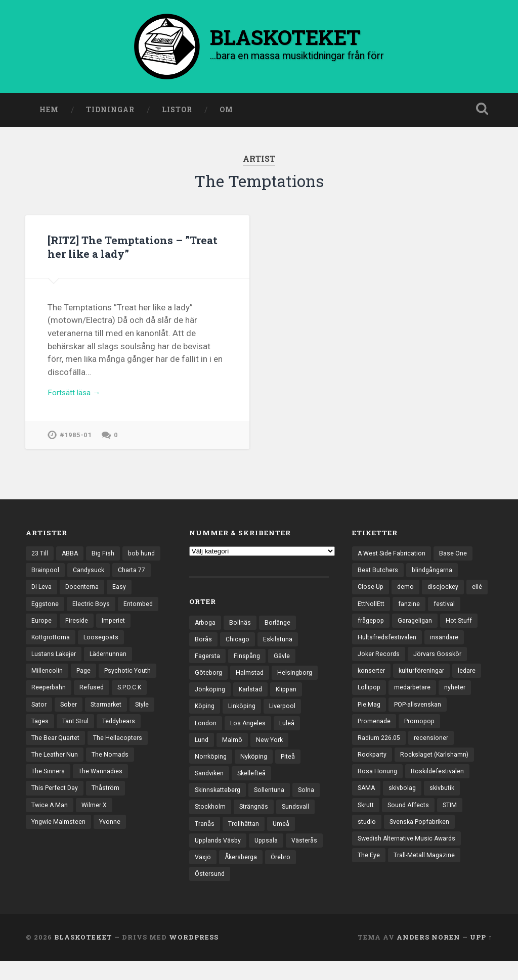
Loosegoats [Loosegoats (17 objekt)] (50, 666)
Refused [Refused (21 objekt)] (44, 718)
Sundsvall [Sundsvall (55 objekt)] (300, 822)
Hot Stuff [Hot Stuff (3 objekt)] (463, 630)
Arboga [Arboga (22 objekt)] (206, 629)
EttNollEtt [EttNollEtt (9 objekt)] (396, 613)
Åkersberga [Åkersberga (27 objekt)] (284, 875)
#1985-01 (76, 441)
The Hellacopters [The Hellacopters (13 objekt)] (122, 771)
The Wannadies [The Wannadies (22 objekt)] (103, 806)
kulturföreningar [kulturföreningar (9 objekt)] (425, 683)
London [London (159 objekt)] (206, 734)
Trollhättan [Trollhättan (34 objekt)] (245, 839)
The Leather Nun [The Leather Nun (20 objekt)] (56, 788)
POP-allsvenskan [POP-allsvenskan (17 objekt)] (421, 718)
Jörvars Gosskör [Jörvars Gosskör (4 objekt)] (441, 666)
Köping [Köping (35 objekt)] (205, 717)
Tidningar (110, 113)
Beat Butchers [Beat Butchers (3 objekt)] (379, 578)
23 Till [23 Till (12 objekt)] (40, 561)
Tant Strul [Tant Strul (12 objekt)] (46, 753)
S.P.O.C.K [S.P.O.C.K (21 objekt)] (83, 718)
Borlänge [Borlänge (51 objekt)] (280, 629)
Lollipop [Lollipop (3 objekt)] (370, 701)
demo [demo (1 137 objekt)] (408, 595)
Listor (177, 113)
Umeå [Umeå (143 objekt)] (283, 839)
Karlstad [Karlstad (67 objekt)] (253, 699)
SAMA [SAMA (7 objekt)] (367, 806)
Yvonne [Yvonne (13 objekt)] (113, 858)
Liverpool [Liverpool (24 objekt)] (287, 717)
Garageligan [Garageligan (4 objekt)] (418, 630)
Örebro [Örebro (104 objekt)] (206, 892)
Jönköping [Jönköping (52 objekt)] (211, 699)
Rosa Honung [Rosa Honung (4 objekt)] (378, 788)
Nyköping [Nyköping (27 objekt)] (257, 770)
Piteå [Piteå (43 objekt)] (293, 770)
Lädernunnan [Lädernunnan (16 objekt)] (51, 683)
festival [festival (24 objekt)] (470, 613)
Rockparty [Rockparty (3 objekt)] (373, 771)
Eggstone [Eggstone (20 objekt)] (73, 613)
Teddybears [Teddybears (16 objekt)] (92, 753)
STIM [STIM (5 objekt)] (455, 823)
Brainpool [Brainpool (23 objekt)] (88, 578)
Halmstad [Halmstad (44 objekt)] (252, 682)
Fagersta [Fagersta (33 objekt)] (208, 664)
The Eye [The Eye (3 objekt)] (369, 876)
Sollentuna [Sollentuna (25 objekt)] (274, 805)
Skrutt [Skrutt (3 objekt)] (367, 823)
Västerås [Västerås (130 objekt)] (208, 875)
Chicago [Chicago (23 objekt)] (239, 647)
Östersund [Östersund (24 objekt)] (246, 892)
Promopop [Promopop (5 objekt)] (423, 735)
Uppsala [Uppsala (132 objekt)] (270, 857)
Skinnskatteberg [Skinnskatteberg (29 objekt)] (220, 805)
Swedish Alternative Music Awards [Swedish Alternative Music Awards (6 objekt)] (409, 858)
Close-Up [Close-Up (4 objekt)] (372, 595)
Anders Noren (428, 956)
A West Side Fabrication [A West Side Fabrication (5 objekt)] (394, 561)
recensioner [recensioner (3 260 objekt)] (435, 753)
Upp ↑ (481, 956)
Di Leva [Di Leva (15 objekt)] (86, 595)
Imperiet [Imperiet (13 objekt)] (44, 648)
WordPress (194, 956)
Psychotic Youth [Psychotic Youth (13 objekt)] (56, 701)
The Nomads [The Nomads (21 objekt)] (113, 788)
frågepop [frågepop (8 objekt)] (372, 630)
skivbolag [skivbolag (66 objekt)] (405, 806)
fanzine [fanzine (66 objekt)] (435, 613)
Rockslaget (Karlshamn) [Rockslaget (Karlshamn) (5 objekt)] (438, 771)
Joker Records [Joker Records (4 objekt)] (380, 666)
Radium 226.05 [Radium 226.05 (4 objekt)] (380, 753)
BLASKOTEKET (83, 956)
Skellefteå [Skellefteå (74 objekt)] (254, 787)
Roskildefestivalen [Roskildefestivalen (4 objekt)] (439, 788)
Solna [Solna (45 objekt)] (311, 805)
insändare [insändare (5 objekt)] (447, 648)
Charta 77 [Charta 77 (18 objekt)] (46, 595)
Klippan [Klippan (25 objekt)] (291, 699)
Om (226, 113)
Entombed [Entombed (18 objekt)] (47, 630)
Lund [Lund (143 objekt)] (202, 752)
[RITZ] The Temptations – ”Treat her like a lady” (120, 249)
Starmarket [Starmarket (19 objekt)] (80, 735)
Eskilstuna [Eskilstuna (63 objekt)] (280, 647)
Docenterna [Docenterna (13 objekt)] (128, 595)
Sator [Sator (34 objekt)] (119, 718)
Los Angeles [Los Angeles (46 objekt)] (250, 734)
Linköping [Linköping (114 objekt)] (244, 717)
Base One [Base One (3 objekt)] (457, 561)
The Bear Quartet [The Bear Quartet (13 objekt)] (57, 771)
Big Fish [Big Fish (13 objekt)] (106, 561)
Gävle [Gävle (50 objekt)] (285, 664)
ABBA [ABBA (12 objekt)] (72, 561)
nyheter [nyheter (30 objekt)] (459, 701)
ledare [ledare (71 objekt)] (472, 683)
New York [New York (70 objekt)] (272, 752)
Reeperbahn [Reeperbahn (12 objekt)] (113, 701)
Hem (49, 113)
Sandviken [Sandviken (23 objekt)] (210, 787)
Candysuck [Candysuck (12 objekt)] (132, 578)
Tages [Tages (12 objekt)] (148, 735)
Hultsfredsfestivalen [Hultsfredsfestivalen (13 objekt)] (388, 648)
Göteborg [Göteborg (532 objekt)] (209, 682)
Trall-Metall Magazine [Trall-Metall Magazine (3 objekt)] (426, 876)
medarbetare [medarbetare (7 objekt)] (415, 701)
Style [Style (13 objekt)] (118, 735)
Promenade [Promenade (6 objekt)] (375, 735)
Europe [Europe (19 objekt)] (87, 630)
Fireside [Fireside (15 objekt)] (123, 630)
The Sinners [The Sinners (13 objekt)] (49, 806)
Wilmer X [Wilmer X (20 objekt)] (96, 841)
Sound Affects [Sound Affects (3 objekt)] (412, 823)
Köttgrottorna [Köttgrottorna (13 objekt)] (91, 648)
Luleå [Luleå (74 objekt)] (290, 734)
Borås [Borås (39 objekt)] (204, 647)
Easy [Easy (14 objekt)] (38, 613)
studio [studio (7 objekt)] (367, 841)
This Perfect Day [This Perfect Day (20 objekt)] (56, 823)
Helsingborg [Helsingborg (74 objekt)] (299, 682)
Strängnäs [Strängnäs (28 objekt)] (256, 822)
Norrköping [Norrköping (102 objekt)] (212, 770)
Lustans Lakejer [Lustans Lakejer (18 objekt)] (105, 666)
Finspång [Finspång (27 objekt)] (249, 664)
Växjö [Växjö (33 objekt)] (244, 875)
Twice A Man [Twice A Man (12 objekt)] (50, 841)
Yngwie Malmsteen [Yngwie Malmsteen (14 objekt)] (60, 858)
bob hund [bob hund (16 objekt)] (46, 578)
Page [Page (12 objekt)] (136, 683)
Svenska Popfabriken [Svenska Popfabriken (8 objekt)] (423, 841)
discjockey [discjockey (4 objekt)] (446, 595)
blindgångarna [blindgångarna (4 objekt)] (435, 578)
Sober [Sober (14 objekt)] (40, 735)
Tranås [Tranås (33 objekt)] (205, 839)
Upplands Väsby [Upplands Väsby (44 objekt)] (219, 857)
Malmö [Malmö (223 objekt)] (233, 752)
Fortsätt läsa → (77, 398)
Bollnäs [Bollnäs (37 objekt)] (242, 629)
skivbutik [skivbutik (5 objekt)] (447, 806)
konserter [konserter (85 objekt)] (372, 683)
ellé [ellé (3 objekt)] (363, 613)
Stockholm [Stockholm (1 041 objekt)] (211, 822)
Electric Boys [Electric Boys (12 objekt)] (120, 613)
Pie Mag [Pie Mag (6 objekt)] (370, 718)
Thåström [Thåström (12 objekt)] (109, 823)
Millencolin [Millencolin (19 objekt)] (99, 683)
